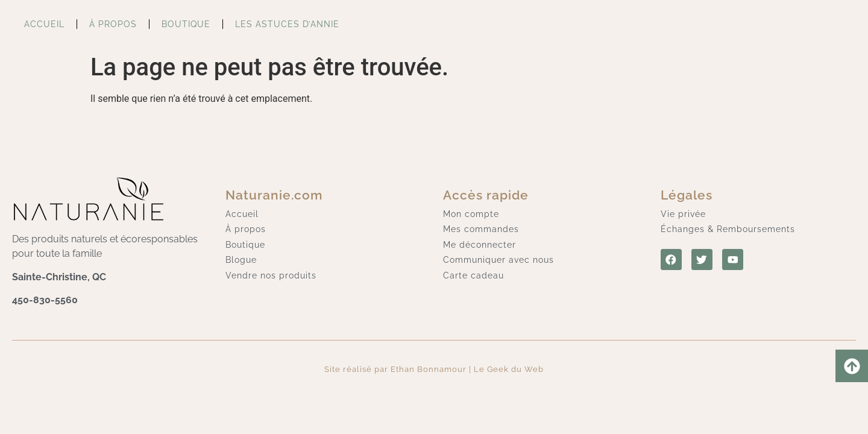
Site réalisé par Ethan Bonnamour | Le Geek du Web (434, 369)
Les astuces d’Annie (287, 24)
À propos (113, 24)
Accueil (44, 24)
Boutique (186, 24)
